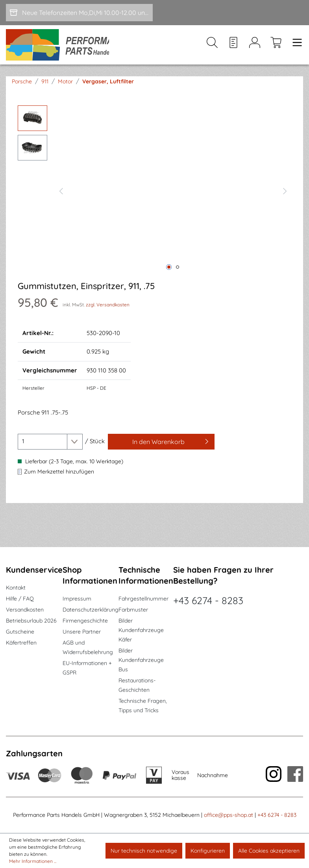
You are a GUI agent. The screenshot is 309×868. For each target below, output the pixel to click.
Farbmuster (133, 610)
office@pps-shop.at (229, 815)
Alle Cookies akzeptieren (269, 851)
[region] (154, 195)
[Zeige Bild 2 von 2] (178, 272)
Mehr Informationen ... (33, 861)
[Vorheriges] (61, 195)
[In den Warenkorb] (161, 446)
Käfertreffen (21, 643)
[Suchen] (212, 48)
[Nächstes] (285, 195)
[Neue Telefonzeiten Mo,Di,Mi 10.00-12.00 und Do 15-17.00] (79, 13)
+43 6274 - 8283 (208, 600)
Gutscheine (20, 632)
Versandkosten (25, 610)
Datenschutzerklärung (91, 610)
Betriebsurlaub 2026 (31, 621)
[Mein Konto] (255, 48)
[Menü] (295, 48)
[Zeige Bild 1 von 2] (169, 272)
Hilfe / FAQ (20, 599)
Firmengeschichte (85, 621)
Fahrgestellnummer (143, 599)
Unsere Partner (82, 632)
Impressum (77, 599)
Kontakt (16, 588)
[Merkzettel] (233, 48)
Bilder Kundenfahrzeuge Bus (141, 660)
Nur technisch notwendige (144, 851)
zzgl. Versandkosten (108, 309)
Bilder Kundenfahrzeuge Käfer (141, 630)
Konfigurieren (208, 851)
